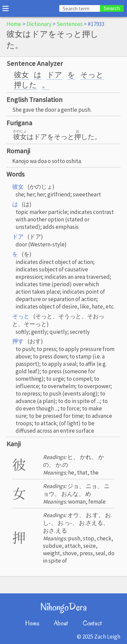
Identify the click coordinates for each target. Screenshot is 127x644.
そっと (92, 75)
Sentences (70, 24)
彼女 (21, 75)
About (61, 623)
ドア (55, 75)
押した (25, 85)
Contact (92, 623)
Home (14, 24)
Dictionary (39, 24)
